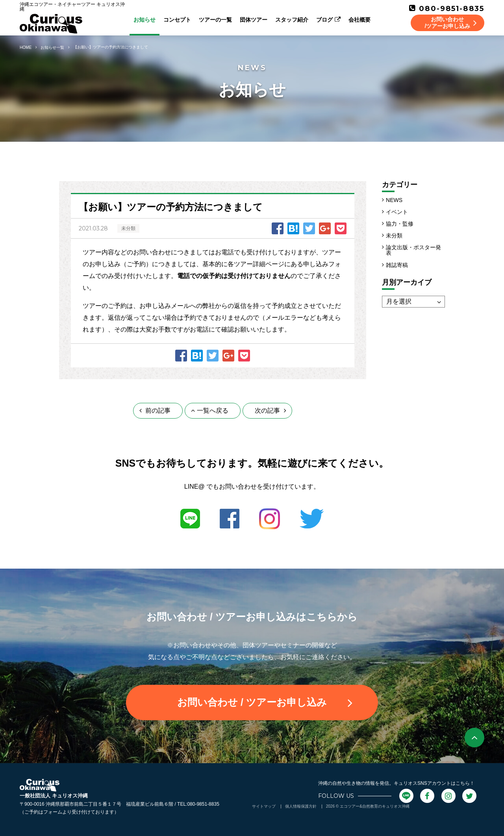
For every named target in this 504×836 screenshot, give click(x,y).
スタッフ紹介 (292, 20)
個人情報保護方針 (301, 806)
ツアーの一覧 (215, 20)
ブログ (328, 19)
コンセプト (177, 20)
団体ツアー (254, 20)
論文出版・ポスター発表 (413, 250)
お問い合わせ (265, 703)
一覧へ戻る (210, 411)
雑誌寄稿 (397, 265)
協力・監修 (400, 224)
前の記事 (155, 411)
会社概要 (359, 20)
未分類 (394, 235)
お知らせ (145, 20)
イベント (397, 212)
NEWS (394, 200)
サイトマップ (264, 806)
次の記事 (270, 411)
